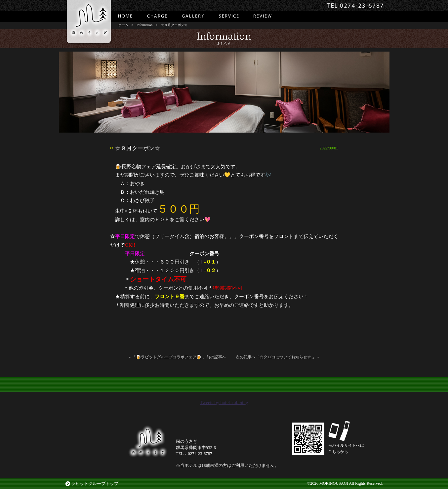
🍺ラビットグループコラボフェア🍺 (169, 357)
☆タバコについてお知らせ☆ (285, 357)
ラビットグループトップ (95, 484)
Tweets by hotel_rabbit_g (224, 402)
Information (144, 25)
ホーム (123, 25)
